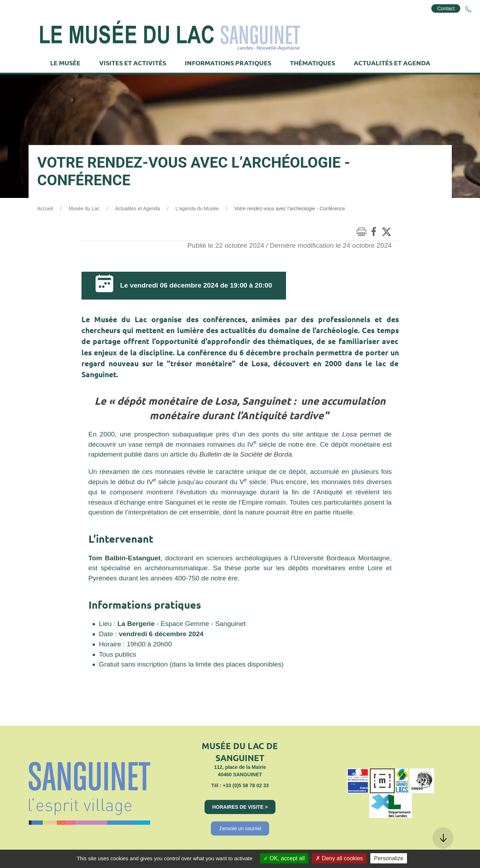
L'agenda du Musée (197, 209)
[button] (443, 838)
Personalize (389, 858)
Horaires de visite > (240, 807)
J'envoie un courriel (240, 828)
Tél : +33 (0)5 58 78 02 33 (240, 785)
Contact (446, 8)
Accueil (45, 209)
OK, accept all (284, 858)
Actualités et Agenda (138, 209)
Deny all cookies (339, 858)
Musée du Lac (84, 209)
